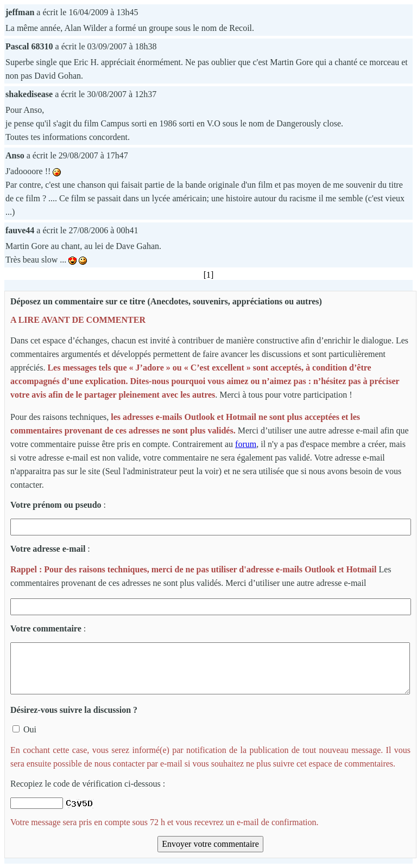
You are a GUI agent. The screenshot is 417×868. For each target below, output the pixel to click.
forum (246, 444)
